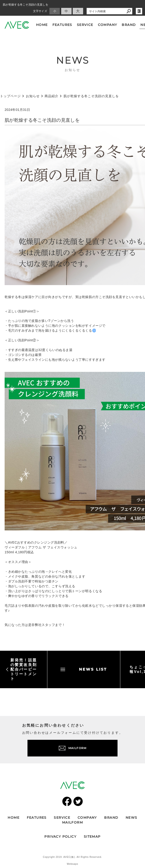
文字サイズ (40, 11)
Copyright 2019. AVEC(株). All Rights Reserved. (73, 857)
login (139, 11)
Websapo (72, 864)
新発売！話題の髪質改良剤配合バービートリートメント (21, 669)
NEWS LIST (84, 669)
